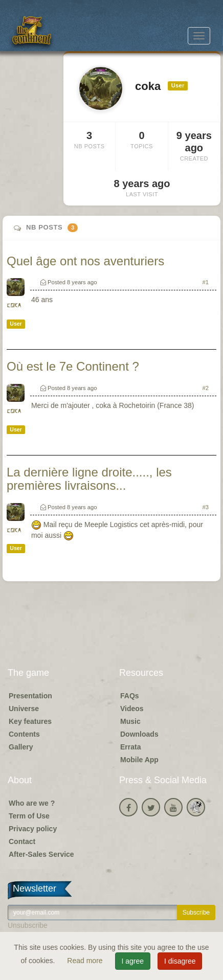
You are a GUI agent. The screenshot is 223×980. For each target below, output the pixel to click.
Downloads (139, 734)
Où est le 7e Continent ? (73, 366)
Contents (24, 734)
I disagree (180, 961)
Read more (86, 961)
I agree (133, 961)
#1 (206, 282)
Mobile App (139, 760)
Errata (130, 747)
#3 (206, 507)
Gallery (21, 747)
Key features (30, 721)
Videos (132, 709)
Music (130, 721)
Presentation (30, 696)
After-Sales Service (41, 854)
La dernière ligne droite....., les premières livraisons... (89, 479)
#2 (206, 388)
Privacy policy (33, 829)
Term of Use (29, 816)
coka (14, 305)
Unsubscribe (28, 925)
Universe (24, 709)
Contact (22, 841)
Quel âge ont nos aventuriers (85, 261)
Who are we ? (32, 803)
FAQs (130, 696)
